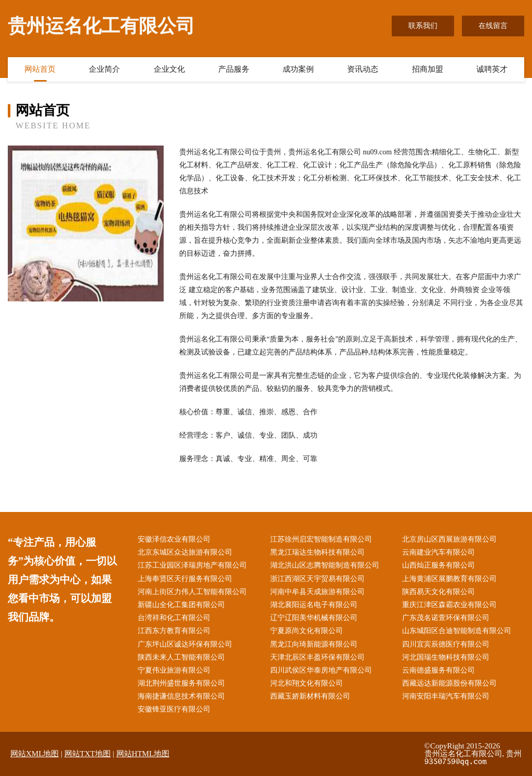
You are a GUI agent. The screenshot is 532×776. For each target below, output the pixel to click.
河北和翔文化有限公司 (307, 683)
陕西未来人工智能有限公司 (181, 657)
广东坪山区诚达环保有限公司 (185, 644)
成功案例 (298, 69)
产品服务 (234, 69)
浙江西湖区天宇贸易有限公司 (317, 579)
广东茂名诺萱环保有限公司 (446, 618)
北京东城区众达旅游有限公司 (185, 552)
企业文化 (169, 69)
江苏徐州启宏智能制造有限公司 (321, 539)
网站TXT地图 (88, 754)
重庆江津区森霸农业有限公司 (449, 605)
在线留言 (493, 26)
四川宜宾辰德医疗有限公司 (446, 644)
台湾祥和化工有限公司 (174, 618)
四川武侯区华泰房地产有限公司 (321, 670)
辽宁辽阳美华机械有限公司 (314, 618)
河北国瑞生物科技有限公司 (446, 657)
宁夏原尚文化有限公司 (307, 631)
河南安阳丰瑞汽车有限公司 (446, 696)
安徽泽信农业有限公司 (174, 539)
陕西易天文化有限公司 (438, 592)
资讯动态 (363, 69)
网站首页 (40, 69)
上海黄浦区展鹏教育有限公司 (449, 579)
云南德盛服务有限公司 (438, 670)
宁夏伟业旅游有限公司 (174, 670)
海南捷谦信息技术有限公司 (181, 696)
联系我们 (423, 26)
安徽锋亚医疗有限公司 (174, 709)
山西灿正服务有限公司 (438, 565)
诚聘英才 (492, 69)
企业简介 (104, 69)
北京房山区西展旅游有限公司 (449, 539)
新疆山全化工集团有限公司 (181, 605)
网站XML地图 (35, 754)
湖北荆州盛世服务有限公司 (181, 683)
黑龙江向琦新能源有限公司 (314, 644)
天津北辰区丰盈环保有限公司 (317, 657)
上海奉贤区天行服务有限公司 (185, 579)
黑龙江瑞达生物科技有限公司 (317, 552)
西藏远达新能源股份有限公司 (449, 683)
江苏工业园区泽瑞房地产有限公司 (192, 565)
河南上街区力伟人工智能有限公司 (192, 592)
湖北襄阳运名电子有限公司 (314, 605)
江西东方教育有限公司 (174, 631)
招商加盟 (428, 69)
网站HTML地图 (143, 754)
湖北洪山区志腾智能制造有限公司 (325, 565)
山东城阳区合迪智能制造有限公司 (457, 631)
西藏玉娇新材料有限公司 (310, 696)
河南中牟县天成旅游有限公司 (317, 592)
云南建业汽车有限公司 (438, 552)
